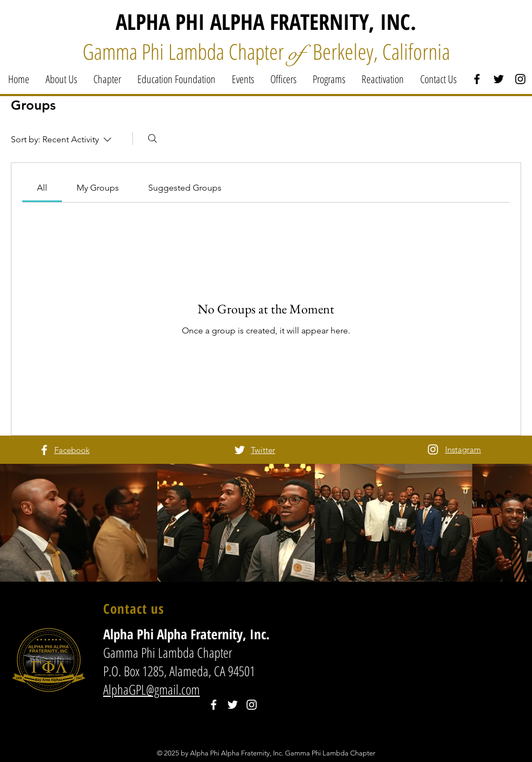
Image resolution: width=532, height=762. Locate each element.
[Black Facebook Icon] (477, 79)
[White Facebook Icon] (44, 450)
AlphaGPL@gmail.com (151, 689)
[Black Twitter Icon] (499, 79)
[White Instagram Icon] (433, 449)
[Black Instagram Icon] (520, 79)
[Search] (153, 138)
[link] (42, 188)
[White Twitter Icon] (240, 450)
